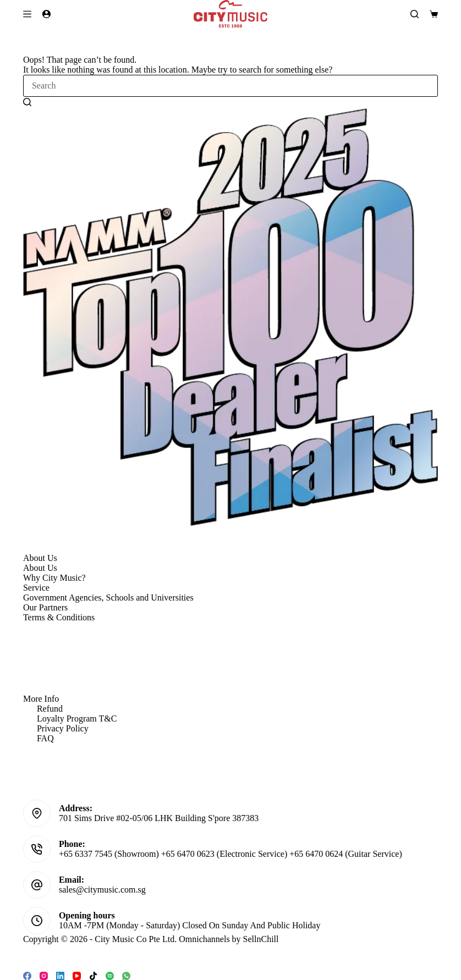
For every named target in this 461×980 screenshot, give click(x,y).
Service (36, 588)
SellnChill (261, 939)
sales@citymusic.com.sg (102, 890)
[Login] (46, 14)
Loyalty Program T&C (77, 719)
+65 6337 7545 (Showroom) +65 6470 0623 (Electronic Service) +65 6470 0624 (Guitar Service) (231, 854)
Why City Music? (54, 578)
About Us (40, 568)
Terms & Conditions (59, 617)
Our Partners (45, 607)
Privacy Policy (63, 728)
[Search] (415, 14)
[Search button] (27, 102)
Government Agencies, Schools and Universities (108, 598)
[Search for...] (231, 86)
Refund (50, 709)
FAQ (45, 738)
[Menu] (27, 14)
